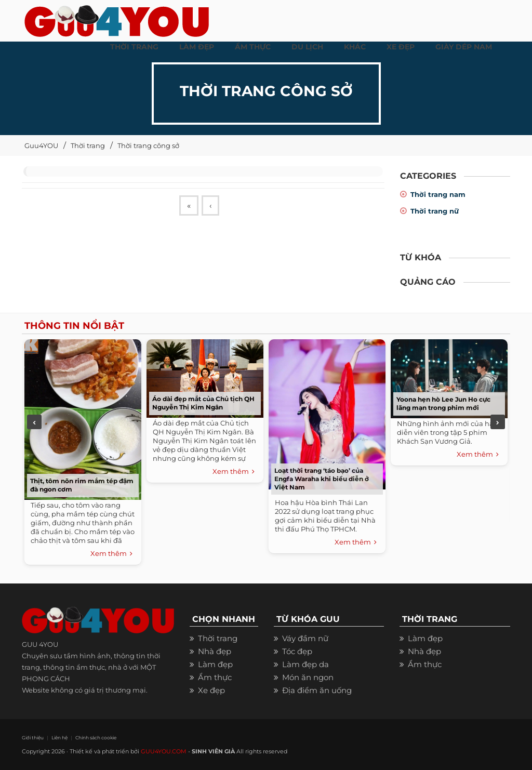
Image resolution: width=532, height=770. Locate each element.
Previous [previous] (34, 422)
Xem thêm (111, 554)
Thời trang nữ (435, 211)
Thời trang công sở (148, 145)
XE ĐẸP (401, 47)
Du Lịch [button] (307, 47)
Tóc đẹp (297, 651)
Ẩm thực (215, 677)
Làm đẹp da (305, 664)
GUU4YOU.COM (164, 751)
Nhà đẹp (215, 651)
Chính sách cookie (96, 738)
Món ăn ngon (308, 677)
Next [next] (498, 422)
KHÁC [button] (355, 47)
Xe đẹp (211, 690)
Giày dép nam (464, 47)
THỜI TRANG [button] (134, 47)
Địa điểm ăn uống (317, 690)
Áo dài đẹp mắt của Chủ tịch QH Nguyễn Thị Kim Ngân (203, 403)
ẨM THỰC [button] (253, 47)
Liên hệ (59, 738)
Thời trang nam (438, 194)
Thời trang (88, 145)
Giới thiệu (33, 738)
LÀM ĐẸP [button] (197, 47)
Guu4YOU (41, 145)
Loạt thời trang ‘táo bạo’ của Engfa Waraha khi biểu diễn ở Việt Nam (322, 479)
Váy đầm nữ (305, 638)
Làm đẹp (215, 664)
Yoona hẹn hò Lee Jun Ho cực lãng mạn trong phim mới (443, 403)
